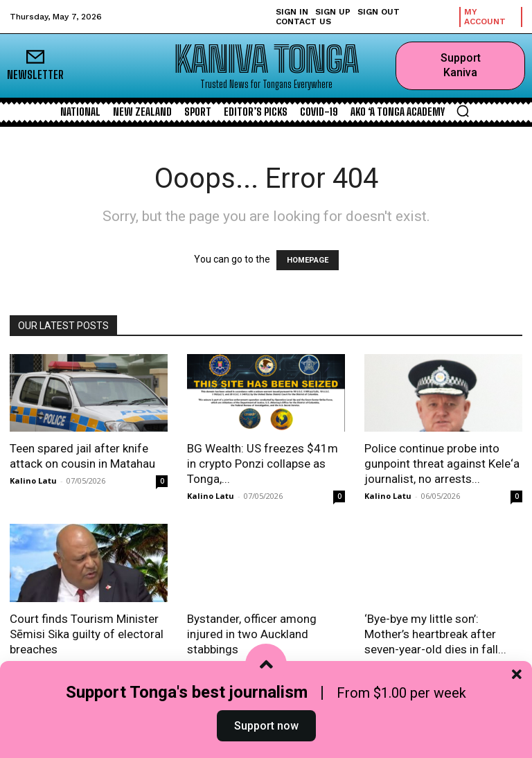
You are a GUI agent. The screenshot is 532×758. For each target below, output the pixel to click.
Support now (266, 726)
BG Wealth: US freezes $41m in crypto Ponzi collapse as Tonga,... (263, 464)
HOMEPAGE (308, 260)
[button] (463, 111)
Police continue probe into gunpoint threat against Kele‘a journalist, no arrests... (442, 464)
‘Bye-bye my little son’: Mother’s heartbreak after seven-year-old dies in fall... (435, 634)
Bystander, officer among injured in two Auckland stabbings (252, 634)
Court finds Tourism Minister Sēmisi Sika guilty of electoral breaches (87, 634)
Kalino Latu (33, 481)
